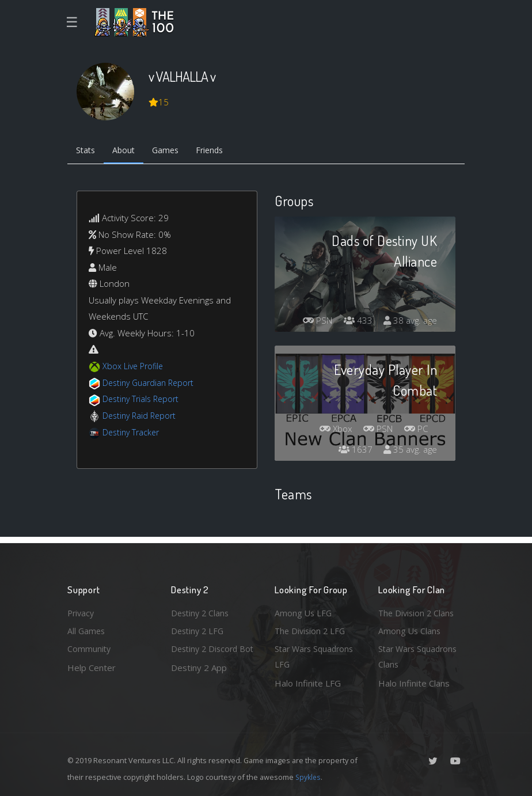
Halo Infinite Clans (414, 683)
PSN (313, 322)
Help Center (92, 666)
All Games (87, 629)
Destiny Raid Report (141, 416)
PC (415, 430)
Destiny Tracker (133, 433)
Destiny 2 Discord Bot (206, 656)
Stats (87, 151)
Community (90, 648)
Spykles (309, 777)
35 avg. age (409, 451)
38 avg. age (409, 322)
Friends (219, 151)
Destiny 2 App (199, 683)
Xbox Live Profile (134, 367)
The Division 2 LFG (311, 629)
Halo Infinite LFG (308, 683)
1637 (352, 451)
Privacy (82, 611)
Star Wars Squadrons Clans (420, 656)
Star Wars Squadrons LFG (316, 656)
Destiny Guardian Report (151, 384)
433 (355, 322)
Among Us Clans (410, 629)
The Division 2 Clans (418, 611)
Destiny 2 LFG (199, 629)
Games (172, 151)
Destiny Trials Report (143, 400)
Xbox (330, 430)
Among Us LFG (304, 611)
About (128, 151)
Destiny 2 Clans (202, 611)
